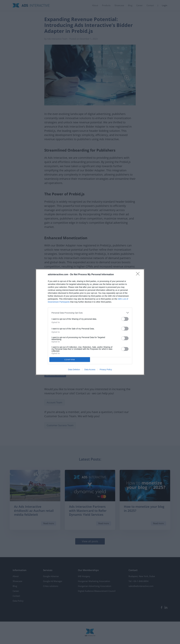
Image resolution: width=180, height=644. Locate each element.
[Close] (139, 275)
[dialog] (90, 322)
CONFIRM (70, 360)
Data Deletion (74, 370)
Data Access (90, 370)
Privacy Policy (106, 370)
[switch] (125, 319)
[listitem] (90, 313)
